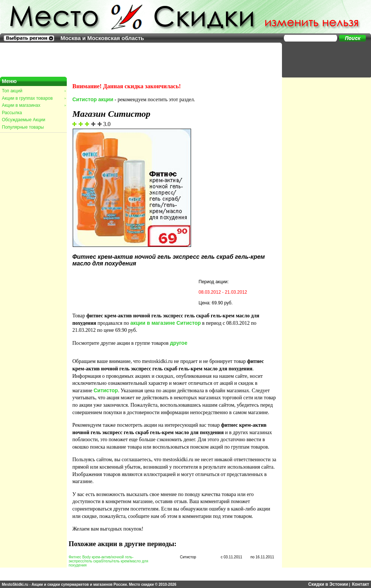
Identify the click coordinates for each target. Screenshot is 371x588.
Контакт (361, 584)
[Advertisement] (323, 59)
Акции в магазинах (34, 105)
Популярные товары (23, 127)
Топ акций (34, 91)
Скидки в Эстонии (328, 584)
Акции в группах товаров (34, 98)
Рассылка (12, 113)
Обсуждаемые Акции (24, 120)
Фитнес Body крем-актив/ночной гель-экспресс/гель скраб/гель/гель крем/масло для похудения (108, 561)
